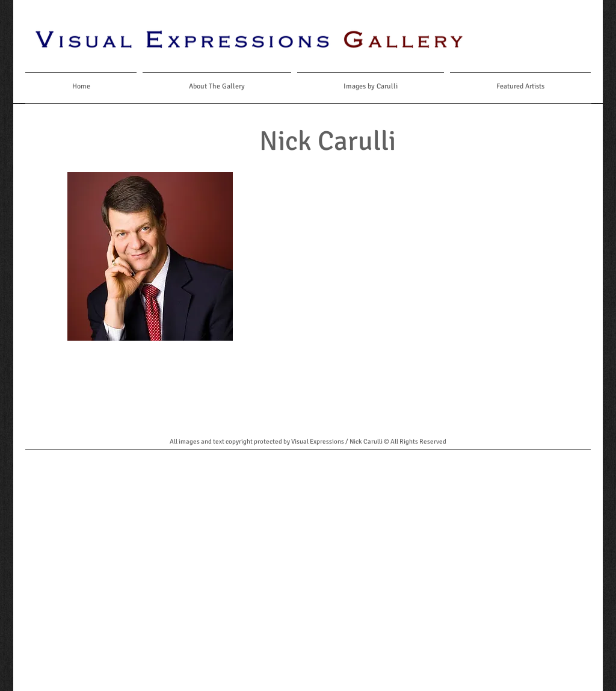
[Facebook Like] (539, 39)
